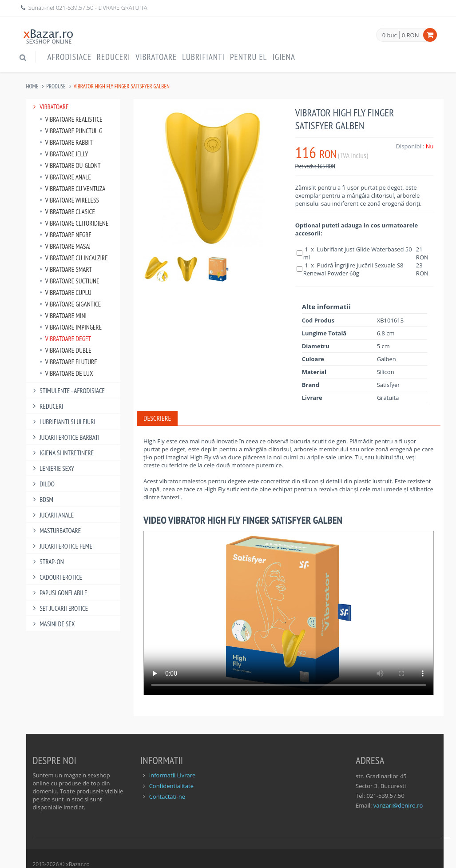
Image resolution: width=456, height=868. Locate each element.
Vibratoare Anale (65, 177)
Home (32, 86)
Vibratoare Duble (65, 350)
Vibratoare (156, 57)
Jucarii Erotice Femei (62, 546)
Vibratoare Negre (65, 235)
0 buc (390, 36)
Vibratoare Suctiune (69, 281)
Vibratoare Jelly (64, 154)
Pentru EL (249, 57)
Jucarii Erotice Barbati (65, 437)
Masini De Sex (53, 624)
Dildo (43, 484)
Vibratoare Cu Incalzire (74, 258)
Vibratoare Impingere (71, 327)
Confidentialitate (171, 786)
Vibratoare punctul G (71, 131)
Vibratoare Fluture (68, 362)
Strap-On (47, 562)
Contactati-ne (167, 796)
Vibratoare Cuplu (65, 293)
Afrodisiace (69, 57)
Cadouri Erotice (57, 577)
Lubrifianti (203, 57)
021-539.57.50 (75, 8)
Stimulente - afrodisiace (68, 391)
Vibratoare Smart (66, 269)
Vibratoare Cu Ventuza (73, 189)
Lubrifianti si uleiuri (63, 422)
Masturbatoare (56, 531)
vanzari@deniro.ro (398, 805)
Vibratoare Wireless (69, 200)
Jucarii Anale (52, 515)
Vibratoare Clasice (67, 212)
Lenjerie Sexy (53, 468)
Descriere (157, 418)
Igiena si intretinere (62, 453)
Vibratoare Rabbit (66, 142)
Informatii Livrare (172, 775)
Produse (56, 86)
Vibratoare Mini (63, 316)
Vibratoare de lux (66, 373)
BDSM (42, 500)
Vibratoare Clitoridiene (74, 223)
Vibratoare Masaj (65, 246)
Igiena (284, 57)
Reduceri (114, 57)
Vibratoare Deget (65, 339)
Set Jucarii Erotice (59, 608)
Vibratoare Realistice (71, 119)
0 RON (410, 35)
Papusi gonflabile (59, 593)
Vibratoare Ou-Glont (70, 165)
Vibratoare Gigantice (70, 304)
